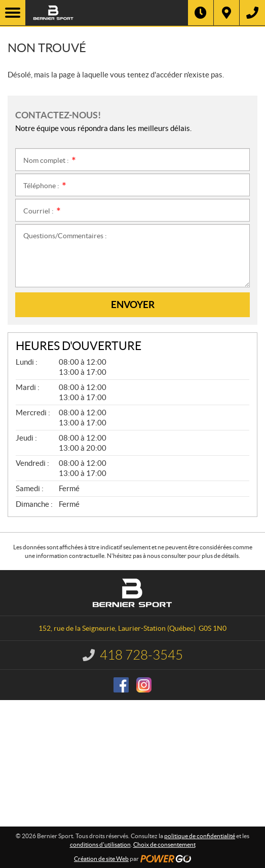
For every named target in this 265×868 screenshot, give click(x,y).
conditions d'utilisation (100, 844)
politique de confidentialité (200, 836)
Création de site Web (101, 859)
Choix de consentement (164, 844)
